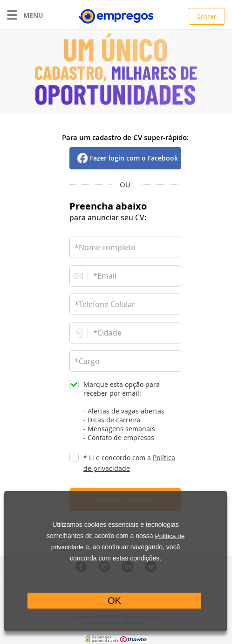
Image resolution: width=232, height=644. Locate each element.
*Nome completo (105, 247)
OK (114, 601)
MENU (25, 15)
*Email (105, 276)
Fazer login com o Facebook (134, 158)
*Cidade (107, 333)
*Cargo (87, 361)
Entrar (207, 16)
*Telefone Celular (105, 304)
